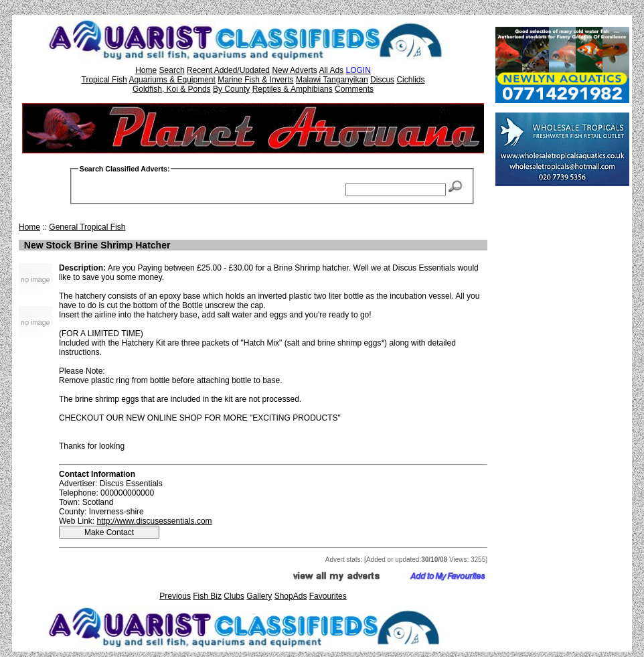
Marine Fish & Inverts (255, 80)
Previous (175, 596)
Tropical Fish (104, 80)
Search (172, 70)
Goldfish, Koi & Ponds (172, 89)
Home (146, 70)
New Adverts (294, 70)
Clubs (234, 596)
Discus (382, 80)
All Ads (331, 70)
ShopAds (291, 596)
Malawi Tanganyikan (332, 80)
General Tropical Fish (87, 227)
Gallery (259, 596)
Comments (354, 89)
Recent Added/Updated (228, 70)
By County (231, 89)
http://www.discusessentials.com (154, 521)
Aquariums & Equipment (172, 80)
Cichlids (410, 80)
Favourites (328, 596)
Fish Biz (207, 596)
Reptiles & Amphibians (293, 89)
